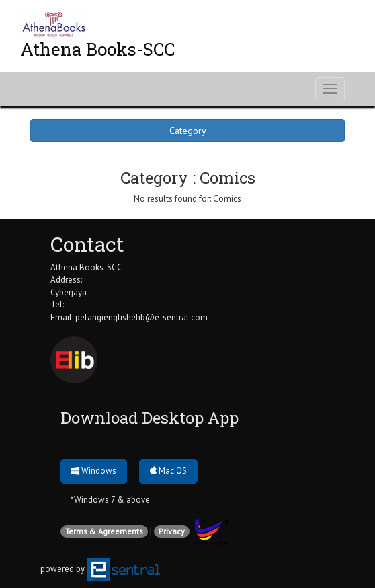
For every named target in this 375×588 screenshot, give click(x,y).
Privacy (172, 531)
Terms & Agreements (104, 531)
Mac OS (168, 471)
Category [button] (188, 131)
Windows (94, 471)
